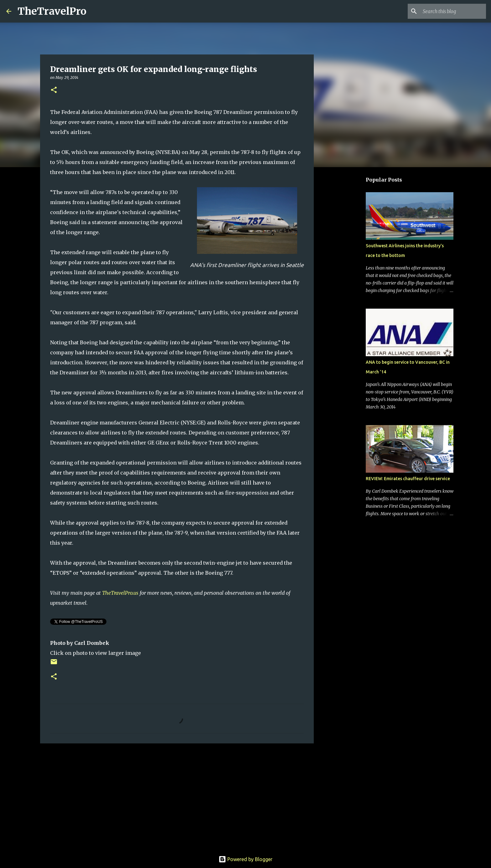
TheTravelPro (52, 11)
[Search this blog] (453, 11)
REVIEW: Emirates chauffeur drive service (408, 479)
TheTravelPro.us (120, 593)
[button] (54, 90)
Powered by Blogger (246, 859)
